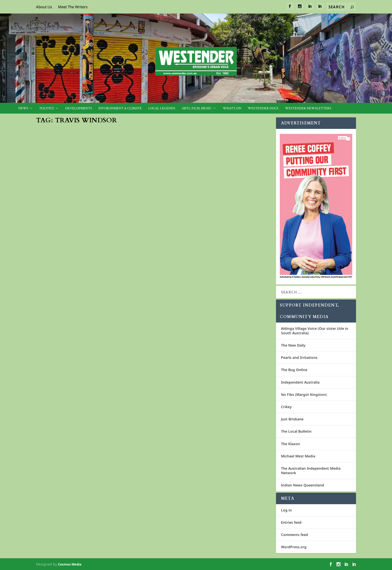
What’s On (232, 108)
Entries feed (291, 522)
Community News (231, 186)
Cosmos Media (70, 564)
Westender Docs (263, 108)
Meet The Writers (73, 7)
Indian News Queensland (302, 485)
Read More (55, 323)
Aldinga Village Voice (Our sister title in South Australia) (315, 331)
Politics (47, 108)
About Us (44, 7)
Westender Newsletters (308, 108)
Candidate (90, 296)
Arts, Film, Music (197, 108)
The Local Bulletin (296, 431)
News (23, 108)
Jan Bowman (54, 296)
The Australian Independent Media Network (311, 471)
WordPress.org (294, 547)
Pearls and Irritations (299, 357)
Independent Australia (300, 382)
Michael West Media (298, 456)
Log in (286, 510)
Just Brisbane (292, 419)
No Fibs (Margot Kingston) (304, 394)
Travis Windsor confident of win (205, 178)
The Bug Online (294, 370)
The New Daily (293, 345)
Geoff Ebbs (174, 186)
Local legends (162, 108)
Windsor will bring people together (88, 288)
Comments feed (294, 535)
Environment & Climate (120, 108)
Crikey (286, 407)
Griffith (104, 296)
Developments (79, 108)
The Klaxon (290, 444)
